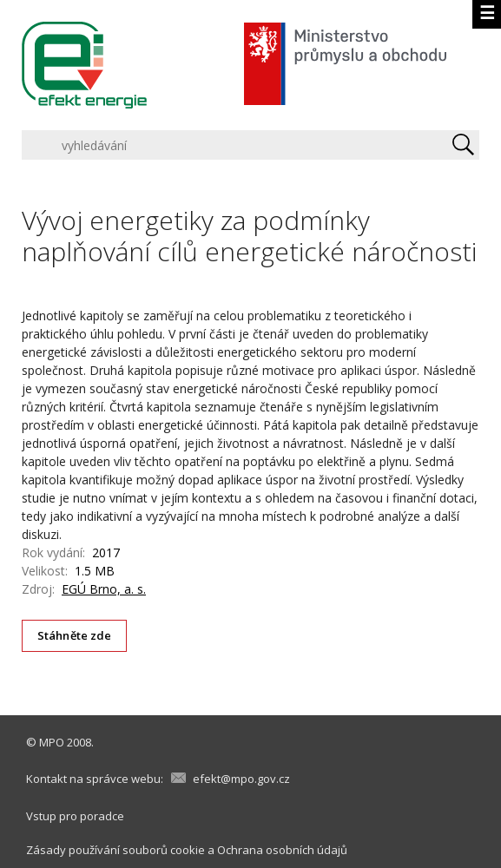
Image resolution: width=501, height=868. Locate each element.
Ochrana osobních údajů (282, 850)
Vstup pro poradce (75, 816)
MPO (52, 742)
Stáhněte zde (75, 635)
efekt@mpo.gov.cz (241, 779)
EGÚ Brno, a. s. (104, 589)
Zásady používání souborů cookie (115, 850)
